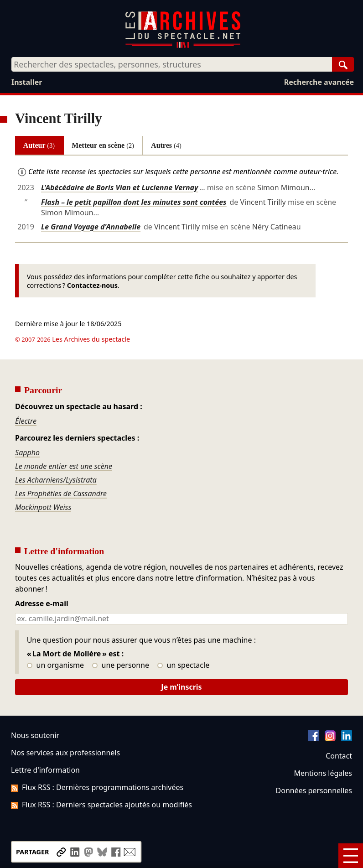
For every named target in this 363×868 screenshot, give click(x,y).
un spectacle (184, 665)
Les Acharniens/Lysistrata (56, 480)
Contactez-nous (92, 285)
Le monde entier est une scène (64, 466)
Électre (26, 421)
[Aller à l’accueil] (183, 46)
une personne (121, 665)
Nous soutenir (35, 735)
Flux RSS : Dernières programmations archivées (97, 787)
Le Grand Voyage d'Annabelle (91, 227)
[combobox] (172, 64)
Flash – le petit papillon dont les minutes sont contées (134, 202)
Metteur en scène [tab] (103, 145)
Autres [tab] (166, 145)
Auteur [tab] (39, 145)
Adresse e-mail (42, 604)
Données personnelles (314, 790)
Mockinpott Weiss (43, 507)
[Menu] (351, 856)
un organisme (55, 665)
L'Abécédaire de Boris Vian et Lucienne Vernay (119, 187)
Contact (339, 756)
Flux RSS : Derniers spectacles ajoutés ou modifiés (101, 805)
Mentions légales (323, 773)
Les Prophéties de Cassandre (61, 494)
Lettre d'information (45, 770)
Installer (27, 82)
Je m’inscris (181, 687)
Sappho (27, 452)
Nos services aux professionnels (65, 753)
